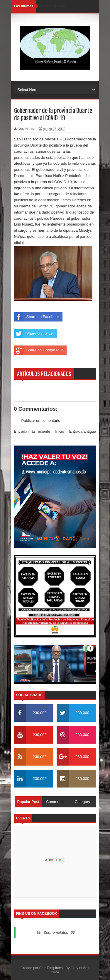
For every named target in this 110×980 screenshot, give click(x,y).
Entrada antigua (83, 431)
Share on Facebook (37, 317)
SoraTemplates (51, 968)
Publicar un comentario (41, 421)
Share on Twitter (34, 333)
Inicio (60, 431)
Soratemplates (56, 932)
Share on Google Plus (39, 350)
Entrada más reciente (32, 431)
